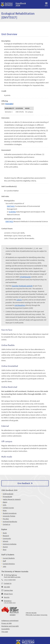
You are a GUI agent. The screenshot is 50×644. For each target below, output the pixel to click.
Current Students (9, 558)
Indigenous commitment (10, 621)
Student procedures (10, 513)
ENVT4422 (9, 221)
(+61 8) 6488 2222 (10, 603)
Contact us (6, 524)
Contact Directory (9, 564)
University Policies (9, 516)
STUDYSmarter (25, 277)
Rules (5, 510)
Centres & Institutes (10, 544)
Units (5, 505)
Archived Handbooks (10, 522)
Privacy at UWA (7, 623)
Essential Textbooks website (22, 286)
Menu (46, 4)
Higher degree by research (12, 499)
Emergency (8, 601)
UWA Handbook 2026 (9, 490)
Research (6, 536)
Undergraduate (8, 494)
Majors (5, 502)
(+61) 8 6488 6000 (10, 580)
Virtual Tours (8, 594)
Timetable (9, 104)
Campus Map (8, 590)
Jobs (4, 566)
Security (7, 597)
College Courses (8, 508)
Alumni (5, 547)
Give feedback (24, 483)
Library (19, 300)
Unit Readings (20, 305)
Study (5, 533)
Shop (5, 550)
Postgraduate (7, 497)
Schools (5, 541)
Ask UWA (7, 587)
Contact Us (8, 583)
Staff (4, 561)
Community (7, 538)
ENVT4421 (11, 206)
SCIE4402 (12, 212)
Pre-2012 (6, 519)
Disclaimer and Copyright (10, 626)
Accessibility (6, 629)
